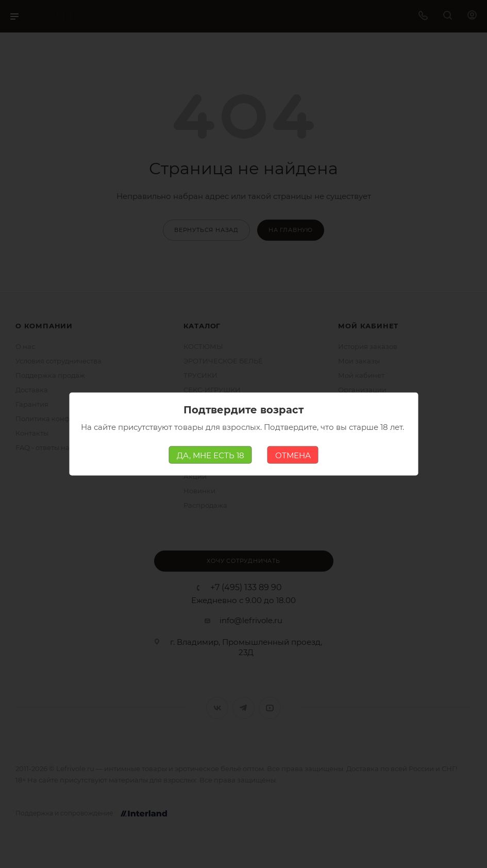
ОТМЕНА (293, 455)
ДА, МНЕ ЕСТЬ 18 (211, 455)
